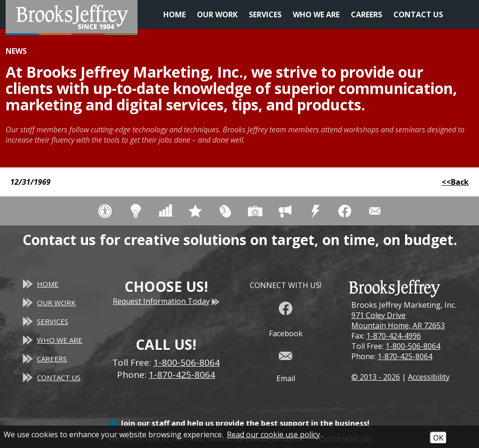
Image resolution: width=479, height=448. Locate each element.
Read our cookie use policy (273, 434)
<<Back (455, 182)
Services (265, 14)
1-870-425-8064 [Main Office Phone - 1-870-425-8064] (182, 375)
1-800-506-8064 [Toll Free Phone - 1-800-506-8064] (187, 362)
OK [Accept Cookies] (438, 438)
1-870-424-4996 (394, 336)
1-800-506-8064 (413, 346)
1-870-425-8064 (405, 356)
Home (174, 14)
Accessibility (429, 377)
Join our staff (145, 423)
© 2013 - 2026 (376, 377)
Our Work (217, 14)
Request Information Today (166, 301)
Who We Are (316, 14)
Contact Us (418, 14)
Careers (367, 14)
